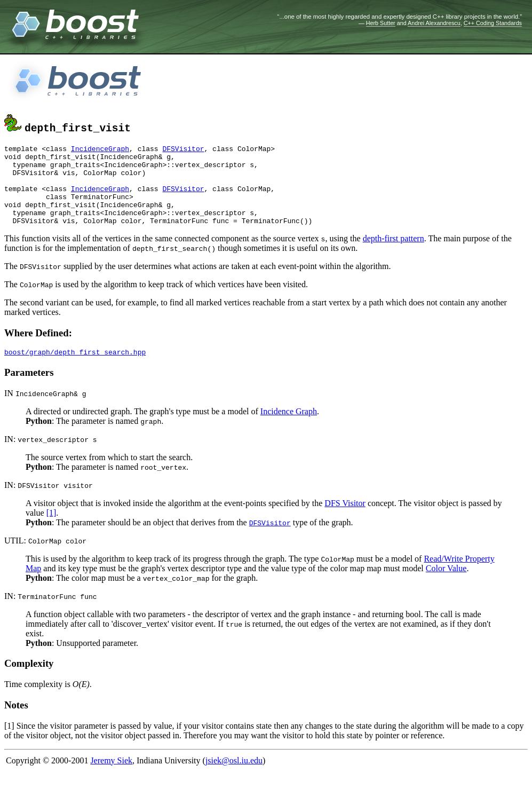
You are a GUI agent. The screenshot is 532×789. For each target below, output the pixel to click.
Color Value (446, 586)
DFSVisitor (183, 150)
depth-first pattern (394, 254)
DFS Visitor (345, 521)
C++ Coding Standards (493, 23)
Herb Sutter (381, 23)
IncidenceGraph (100, 150)
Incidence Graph (289, 429)
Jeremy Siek (111, 778)
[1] (51, 530)
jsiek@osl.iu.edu (234, 778)
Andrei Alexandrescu (434, 23)
